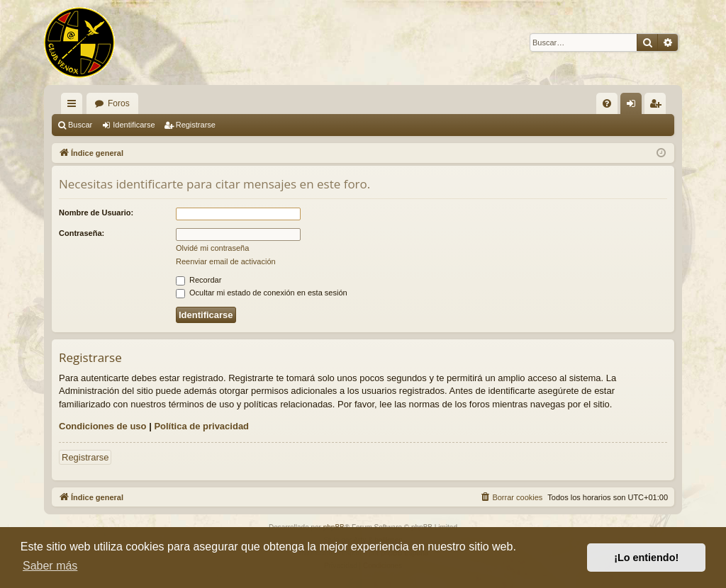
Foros (119, 103)
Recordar (199, 280)
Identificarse (134, 125)
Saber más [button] (50, 566)
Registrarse (196, 125)
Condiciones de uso (103, 426)
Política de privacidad (201, 426)
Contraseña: (82, 233)
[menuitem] (607, 103)
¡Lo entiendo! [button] (646, 558)
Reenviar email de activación (226, 261)
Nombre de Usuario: (96, 213)
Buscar (80, 125)
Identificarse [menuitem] (634, 106)
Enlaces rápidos (74, 106)
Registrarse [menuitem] (658, 106)
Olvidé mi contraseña (212, 248)
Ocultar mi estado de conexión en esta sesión (262, 293)
